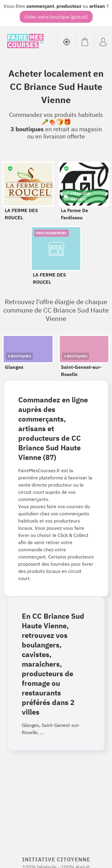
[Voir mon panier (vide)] (85, 42)
